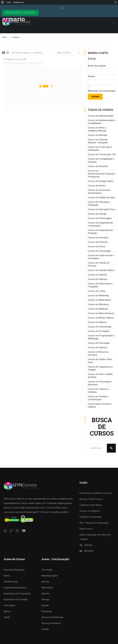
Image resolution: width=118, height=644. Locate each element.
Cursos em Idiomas (97, 279)
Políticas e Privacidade (90, 517)
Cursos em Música (97, 322)
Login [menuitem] (9, 2)
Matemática (47, 588)
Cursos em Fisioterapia (99, 251)
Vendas (45, 629)
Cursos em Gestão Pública (101, 270)
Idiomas (45, 582)
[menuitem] (3, 2)
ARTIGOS (86, 551)
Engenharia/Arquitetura (15, 588)
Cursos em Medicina (98, 309)
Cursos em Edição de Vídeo (101, 197)
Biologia (45, 599)
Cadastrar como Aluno (91, 505)
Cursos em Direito (97, 186)
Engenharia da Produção (16, 599)
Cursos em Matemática (99, 300)
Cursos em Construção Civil (102, 154)
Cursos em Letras (97, 291)
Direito (7, 576)
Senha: (91, 76)
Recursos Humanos (51, 623)
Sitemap (86, 545)
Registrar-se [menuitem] (19, 2)
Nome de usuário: (97, 66)
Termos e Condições (90, 511)
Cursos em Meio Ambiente (101, 313)
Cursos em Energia (97, 214)
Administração (11, 582)
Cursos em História (97, 275)
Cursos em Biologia (97, 135)
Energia (45, 605)
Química (45, 594)
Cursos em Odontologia (99, 327)
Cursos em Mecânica (98, 304)
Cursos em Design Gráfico (101, 181)
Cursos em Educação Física (101, 209)
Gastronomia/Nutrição (53, 617)
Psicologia (47, 611)
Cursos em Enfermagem (100, 218)
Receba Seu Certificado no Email (95, 493)
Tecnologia (47, 570)
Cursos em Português (99, 331)
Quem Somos (86, 529)
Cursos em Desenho (98, 166)
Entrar (95, 97)
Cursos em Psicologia (99, 343)
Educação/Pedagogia (14, 570)
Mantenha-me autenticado (102, 91)
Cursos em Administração (101, 116)
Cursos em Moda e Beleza (101, 318)
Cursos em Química (97, 347)
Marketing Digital (49, 576)
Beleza (7, 611)
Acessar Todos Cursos (91, 499)
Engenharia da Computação (17, 594)
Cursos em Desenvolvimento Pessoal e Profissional (101, 174)
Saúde (7, 617)
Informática (9, 605)
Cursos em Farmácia (98, 238)
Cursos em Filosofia (98, 242)
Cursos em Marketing (98, 295)
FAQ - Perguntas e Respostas (94, 523)
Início (5, 37)
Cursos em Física (96, 246)
